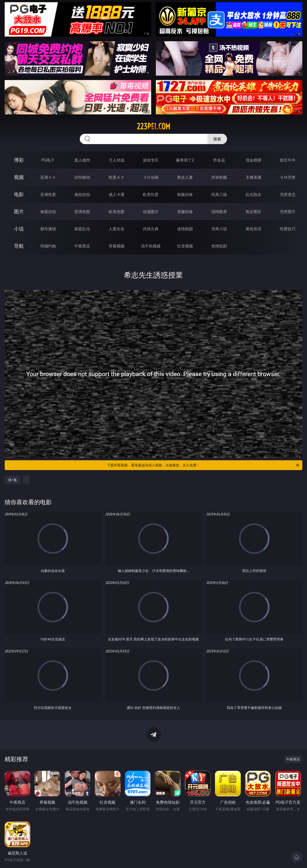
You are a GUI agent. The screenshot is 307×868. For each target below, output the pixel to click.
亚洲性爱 (48, 194)
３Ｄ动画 (151, 177)
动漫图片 (151, 212)
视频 (19, 177)
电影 (19, 194)
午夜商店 (82, 246)
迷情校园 (185, 229)
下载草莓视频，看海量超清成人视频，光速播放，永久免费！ (203, 465)
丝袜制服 (219, 177)
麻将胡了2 (185, 160)
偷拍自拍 (82, 194)
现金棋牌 (254, 160)
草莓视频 (117, 246)
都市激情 (48, 229)
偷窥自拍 (48, 212)
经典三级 (219, 194)
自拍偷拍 (82, 177)
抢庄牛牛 (288, 160)
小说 (19, 229)
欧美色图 (117, 212)
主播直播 (254, 177)
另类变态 (288, 194)
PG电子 (48, 160)
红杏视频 (185, 246)
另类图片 (288, 212)
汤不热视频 (151, 246)
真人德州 (82, 160)
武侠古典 (151, 229)
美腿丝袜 (185, 212)
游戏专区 (151, 160)
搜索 (217, 139)
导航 (19, 246)
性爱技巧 (288, 229)
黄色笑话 (254, 229)
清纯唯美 (219, 212)
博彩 (19, 160)
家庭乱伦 (82, 229)
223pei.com (153, 126)
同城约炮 (48, 246)
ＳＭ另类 (288, 177)
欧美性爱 (151, 194)
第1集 (13, 480)
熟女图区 (254, 212)
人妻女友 (117, 229)
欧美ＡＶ (117, 177)
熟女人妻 (185, 177)
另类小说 (219, 229)
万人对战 (117, 160)
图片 (19, 211)
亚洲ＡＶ (48, 177)
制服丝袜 (185, 194)
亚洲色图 (82, 212)
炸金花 (219, 160)
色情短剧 (219, 246)
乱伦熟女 (254, 194)
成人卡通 (117, 194)
